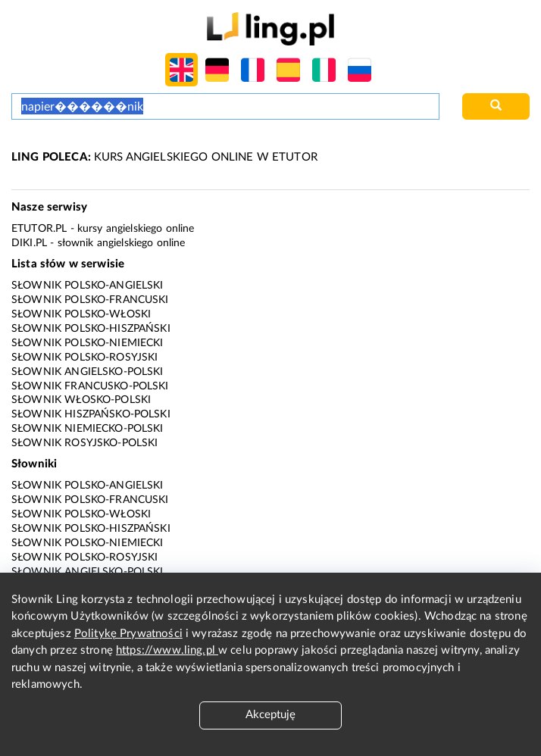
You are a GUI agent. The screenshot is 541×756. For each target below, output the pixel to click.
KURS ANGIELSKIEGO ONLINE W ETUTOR (164, 157)
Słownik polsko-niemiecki (88, 343)
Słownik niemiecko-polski (88, 429)
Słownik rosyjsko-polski (84, 443)
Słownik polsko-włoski (81, 314)
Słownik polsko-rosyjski (84, 358)
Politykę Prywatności (128, 634)
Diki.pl (29, 243)
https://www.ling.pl (167, 650)
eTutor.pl (39, 229)
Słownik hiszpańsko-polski (91, 414)
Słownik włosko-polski (81, 400)
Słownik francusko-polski (90, 386)
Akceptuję (270, 715)
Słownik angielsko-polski (88, 372)
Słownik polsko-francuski (90, 300)
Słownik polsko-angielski (88, 286)
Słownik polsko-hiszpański (91, 329)
